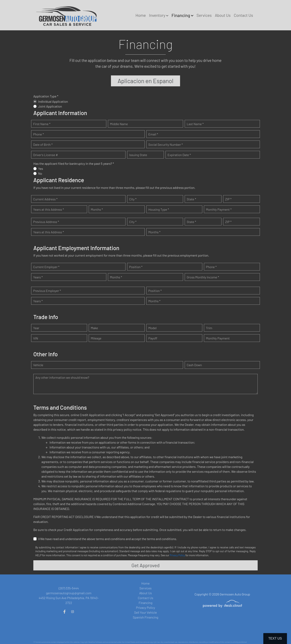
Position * (136, 268)
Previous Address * (46, 223)
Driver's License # (45, 155)
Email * (153, 135)
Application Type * (46, 97)
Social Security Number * (166, 145)
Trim (209, 329)
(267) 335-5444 (69, 588)
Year (36, 329)
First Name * (42, 124)
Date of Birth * (43, 145)
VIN (36, 339)
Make (94, 329)
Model (152, 329)
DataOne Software (95, 642)
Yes (41, 169)
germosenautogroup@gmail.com (69, 593)
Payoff (153, 339)
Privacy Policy (177, 556)
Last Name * (195, 124)
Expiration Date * (179, 155)
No (40, 174)
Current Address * (45, 200)
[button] (159, 15)
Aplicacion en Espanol (146, 81)
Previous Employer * (47, 291)
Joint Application (50, 107)
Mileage (96, 339)
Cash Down (194, 366)
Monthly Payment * (219, 210)
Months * (97, 210)
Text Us (275, 638)
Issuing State (138, 155)
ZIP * (228, 200)
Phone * (38, 135)
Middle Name (119, 124)
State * (191, 200)
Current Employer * (46, 268)
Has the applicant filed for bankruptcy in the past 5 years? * (74, 164)
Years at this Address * (48, 210)
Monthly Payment (218, 339)
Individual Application (53, 102)
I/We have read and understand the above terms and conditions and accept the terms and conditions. (108, 540)
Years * (38, 278)
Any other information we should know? (62, 378)
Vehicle (38, 366)
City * (133, 200)
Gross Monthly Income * (203, 278)
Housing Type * (159, 210)
